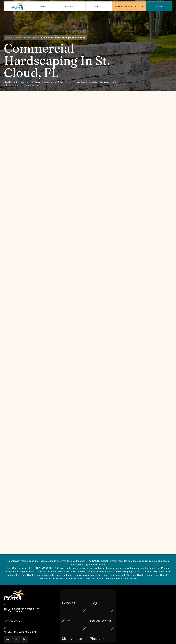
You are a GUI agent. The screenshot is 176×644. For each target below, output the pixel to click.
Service (18, 38)
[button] (45, 6)
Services (44, 6)
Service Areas (71, 6)
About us (97, 6)
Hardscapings (32, 38)
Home (9, 38)
